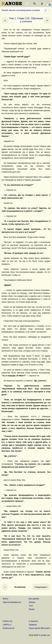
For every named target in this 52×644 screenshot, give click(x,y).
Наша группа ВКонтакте (40, 628)
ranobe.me (45, 635)
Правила (33, 625)
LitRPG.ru (7, 625)
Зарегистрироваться (12, 602)
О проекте (33, 621)
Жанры (32, 602)
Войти (5, 599)
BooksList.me (9, 628)
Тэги (31, 606)
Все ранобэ (34, 599)
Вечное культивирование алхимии (25, 10)
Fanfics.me (7, 621)
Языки (32, 609)
